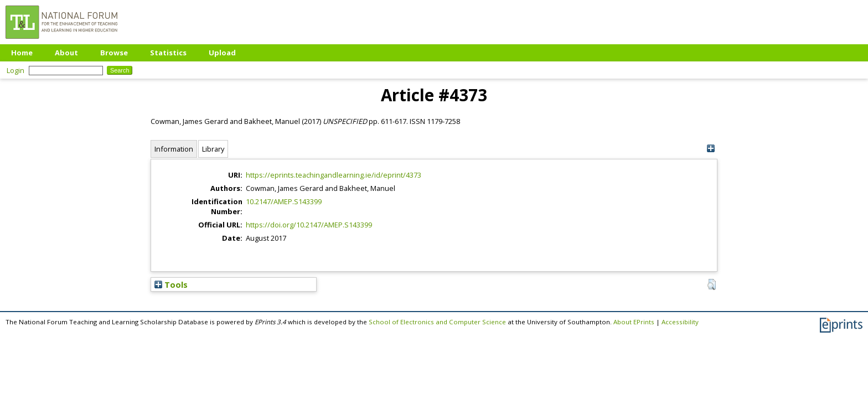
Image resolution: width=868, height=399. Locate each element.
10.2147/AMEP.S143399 (284, 201)
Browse (114, 53)
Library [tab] (213, 149)
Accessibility (680, 322)
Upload (222, 53)
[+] (711, 149)
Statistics (168, 53)
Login (15, 70)
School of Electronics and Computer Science (437, 322)
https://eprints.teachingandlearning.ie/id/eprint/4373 (334, 175)
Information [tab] (174, 149)
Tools (171, 284)
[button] (712, 284)
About (66, 53)
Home (22, 53)
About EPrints (634, 322)
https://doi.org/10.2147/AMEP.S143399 (309, 225)
